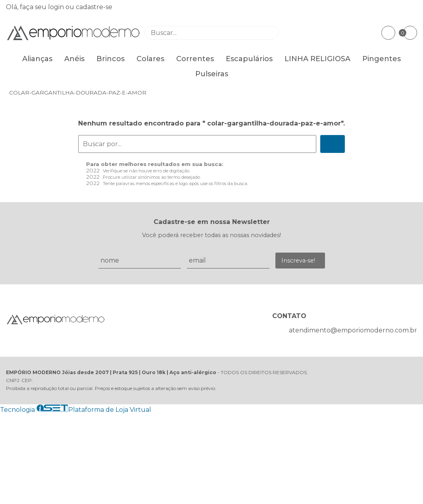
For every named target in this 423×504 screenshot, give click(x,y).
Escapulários (249, 59)
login (57, 7)
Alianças (37, 59)
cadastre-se (94, 7)
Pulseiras (212, 74)
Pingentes (382, 59)
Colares (150, 59)
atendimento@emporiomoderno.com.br (353, 330)
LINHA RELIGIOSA (317, 59)
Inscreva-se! (298, 261)
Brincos (111, 59)
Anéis (74, 59)
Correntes (195, 59)
